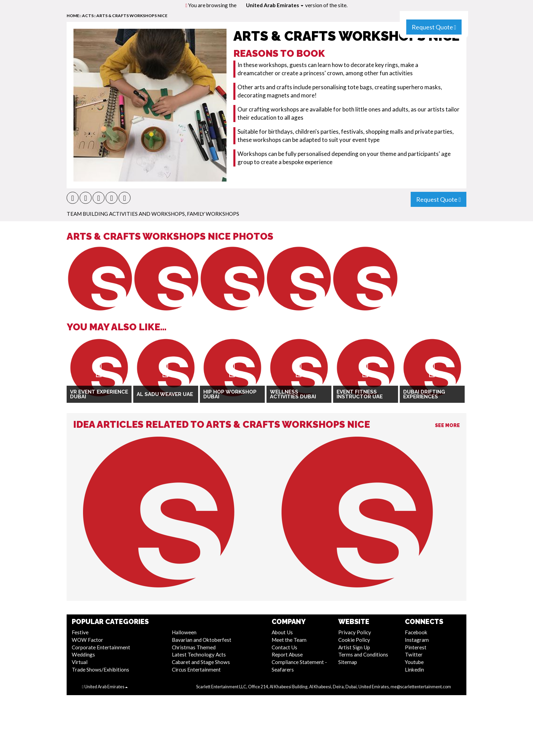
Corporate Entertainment (101, 647)
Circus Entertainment (196, 669)
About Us (282, 632)
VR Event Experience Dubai (99, 394)
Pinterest (416, 647)
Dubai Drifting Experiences (424, 394)
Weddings (83, 654)
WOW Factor (87, 640)
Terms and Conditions (363, 654)
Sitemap (348, 662)
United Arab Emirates (275, 5)
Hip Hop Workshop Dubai (230, 394)
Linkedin (414, 669)
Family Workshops (213, 214)
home (73, 16)
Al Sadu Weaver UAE (165, 394)
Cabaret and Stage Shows (201, 662)
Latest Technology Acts (199, 654)
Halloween (184, 632)
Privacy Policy (355, 632)
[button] (73, 198)
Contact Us (284, 647)
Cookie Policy (354, 640)
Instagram (417, 640)
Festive (80, 632)
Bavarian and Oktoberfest (202, 640)
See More (447, 425)
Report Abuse (287, 654)
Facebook (416, 632)
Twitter (414, 654)
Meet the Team (289, 640)
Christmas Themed (194, 647)
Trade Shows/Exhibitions (100, 669)
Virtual (80, 662)
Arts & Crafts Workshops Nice (132, 16)
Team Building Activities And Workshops (126, 214)
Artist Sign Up (354, 647)
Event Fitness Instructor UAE (360, 394)
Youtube (414, 662)
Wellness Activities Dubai (293, 394)
